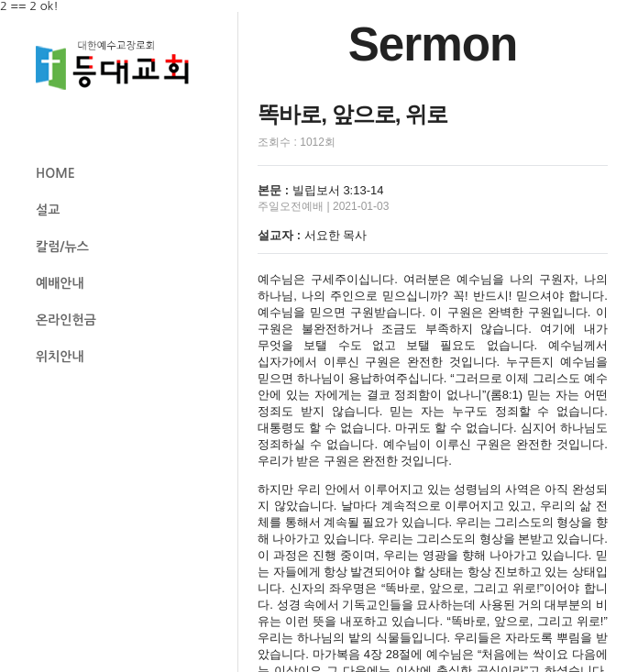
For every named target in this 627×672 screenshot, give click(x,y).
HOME (55, 173)
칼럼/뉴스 (62, 247)
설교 (48, 210)
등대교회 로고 (120, 66)
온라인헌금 (66, 320)
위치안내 (60, 357)
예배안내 (60, 283)
